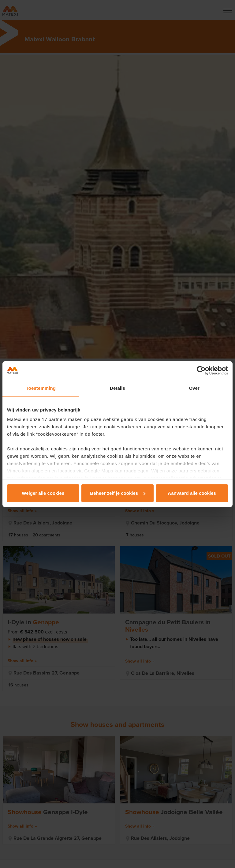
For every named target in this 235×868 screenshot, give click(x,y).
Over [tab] (194, 388)
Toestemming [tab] (41, 388)
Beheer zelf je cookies (118, 493)
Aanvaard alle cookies (192, 493)
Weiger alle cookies (43, 493)
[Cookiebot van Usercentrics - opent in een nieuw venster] (201, 370)
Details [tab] (117, 388)
